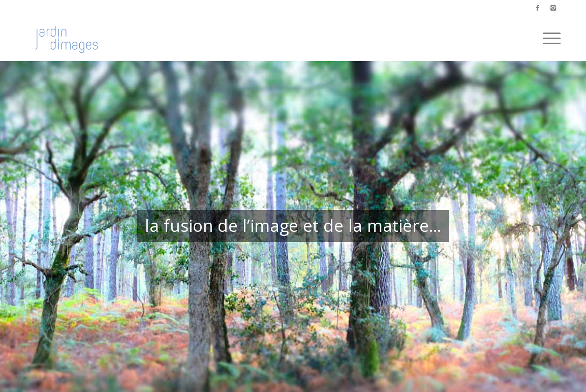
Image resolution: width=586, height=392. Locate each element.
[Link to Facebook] (537, 8)
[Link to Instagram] (553, 8)
